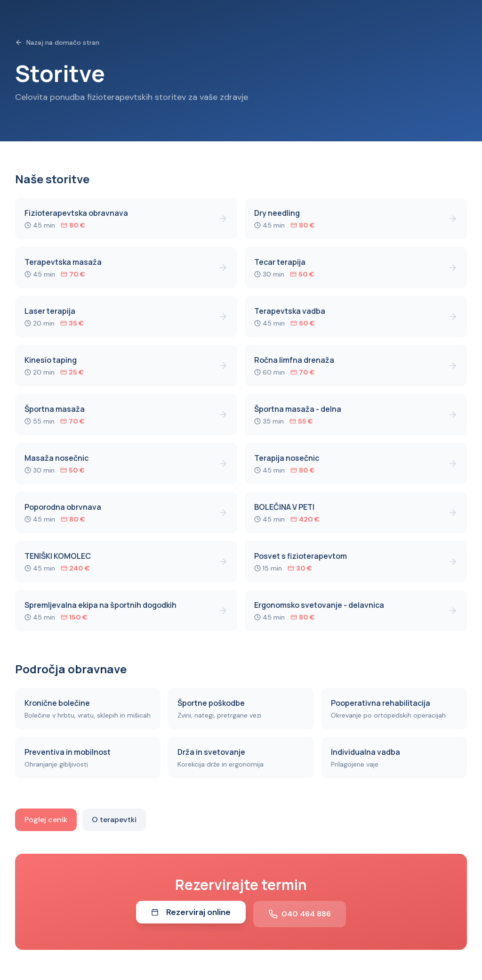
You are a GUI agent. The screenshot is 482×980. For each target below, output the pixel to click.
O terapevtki (114, 820)
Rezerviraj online (191, 912)
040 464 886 (300, 914)
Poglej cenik (46, 820)
